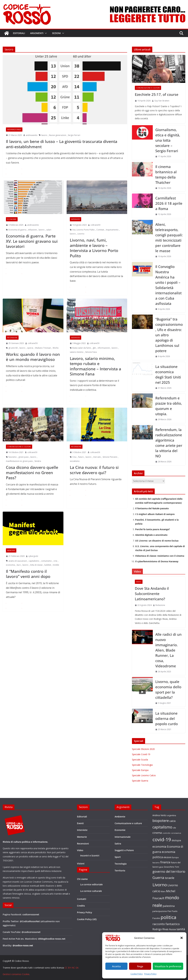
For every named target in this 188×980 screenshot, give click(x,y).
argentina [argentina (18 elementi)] (172, 815)
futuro (81, 457)
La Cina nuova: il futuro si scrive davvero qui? (94, 470)
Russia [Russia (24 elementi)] (172, 929)
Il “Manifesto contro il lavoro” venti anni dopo (28, 574)
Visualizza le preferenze (168, 966)
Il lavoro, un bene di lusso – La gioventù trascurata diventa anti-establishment (62, 144)
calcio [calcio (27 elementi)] (173, 821)
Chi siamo (82, 879)
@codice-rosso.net (23, 945)
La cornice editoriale (91, 884)
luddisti (48, 565)
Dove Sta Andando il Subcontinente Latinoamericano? (152, 594)
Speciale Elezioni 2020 (143, 749)
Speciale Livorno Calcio (144, 775)
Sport (118, 857)
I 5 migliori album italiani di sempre (155, 514)
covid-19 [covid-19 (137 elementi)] (162, 839)
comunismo (46, 561)
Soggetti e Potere (124, 850)
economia (10, 565)
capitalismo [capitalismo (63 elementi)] (162, 827)
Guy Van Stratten (162, 101)
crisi (55, 561)
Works (56, 348)
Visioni (81, 864)
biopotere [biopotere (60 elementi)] (161, 821)
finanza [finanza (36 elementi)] (165, 862)
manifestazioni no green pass (19, 461)
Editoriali (19, 33)
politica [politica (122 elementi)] (169, 917)
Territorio (120, 871)
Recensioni (12, 338)
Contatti (82, 899)
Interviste (76, 219)
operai (30, 348)
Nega (140, 966)
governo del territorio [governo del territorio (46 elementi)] (169, 871)
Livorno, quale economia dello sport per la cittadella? (168, 689)
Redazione (160, 605)
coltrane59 (95, 225)
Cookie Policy (137, 974)
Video (139, 582)
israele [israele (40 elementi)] (170, 878)
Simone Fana (91, 352)
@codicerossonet (31, 932)
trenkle (56, 565)
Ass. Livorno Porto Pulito (84, 230)
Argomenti (37, 33)
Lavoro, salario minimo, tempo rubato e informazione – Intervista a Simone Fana (95, 366)
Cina (74, 457)
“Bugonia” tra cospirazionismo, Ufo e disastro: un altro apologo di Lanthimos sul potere (169, 335)
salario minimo (77, 352)
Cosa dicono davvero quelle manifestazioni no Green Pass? (32, 472)
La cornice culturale (91, 891)
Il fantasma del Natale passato (152, 508)
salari (49, 230)
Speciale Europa (140, 770)
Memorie (11, 550)
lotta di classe (36, 565)
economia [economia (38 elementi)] (159, 846)
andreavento (32, 135)
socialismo (75, 461)
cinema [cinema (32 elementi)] (157, 833)
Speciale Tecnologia (142, 765)
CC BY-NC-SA (72, 968)
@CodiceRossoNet (30, 921)
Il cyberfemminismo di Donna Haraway (157, 561)
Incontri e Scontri (90, 856)
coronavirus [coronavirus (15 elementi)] (176, 833)
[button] (182, 938)
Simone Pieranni (110, 457)
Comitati (100, 230)
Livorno (81, 234)
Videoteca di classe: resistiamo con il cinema (160, 556)
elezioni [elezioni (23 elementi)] (167, 857)
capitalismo (34, 561)
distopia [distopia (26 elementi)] (176, 840)
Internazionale (14, 130)
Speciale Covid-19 (141, 754)
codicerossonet (31, 914)
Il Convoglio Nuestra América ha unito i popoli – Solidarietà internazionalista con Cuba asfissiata (168, 285)
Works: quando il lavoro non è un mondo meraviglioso (33, 357)
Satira (118, 844)
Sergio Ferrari (74, 135)
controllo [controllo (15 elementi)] (166, 833)
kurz (19, 565)
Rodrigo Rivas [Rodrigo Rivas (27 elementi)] (160, 929)
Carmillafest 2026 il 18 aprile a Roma (169, 203)
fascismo (13, 457)
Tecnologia (121, 864)
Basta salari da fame (82, 348)
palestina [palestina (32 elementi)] (169, 906)
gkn (94, 348)
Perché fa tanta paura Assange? (153, 529)
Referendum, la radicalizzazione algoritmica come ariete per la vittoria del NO (169, 443)
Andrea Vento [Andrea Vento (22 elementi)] (159, 815)
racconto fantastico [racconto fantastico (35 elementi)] (166, 924)
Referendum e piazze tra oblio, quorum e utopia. (169, 406)
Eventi (80, 823)
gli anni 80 (13, 348)
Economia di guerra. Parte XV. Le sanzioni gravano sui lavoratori (32, 241)
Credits (81, 906)
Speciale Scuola (140, 760)
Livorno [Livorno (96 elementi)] (160, 885)
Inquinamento (112, 230)
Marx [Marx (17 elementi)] (163, 891)
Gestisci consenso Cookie (16, 974)
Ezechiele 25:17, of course (157, 94)
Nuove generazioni (58, 135)
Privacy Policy (150, 974)
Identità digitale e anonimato (151, 535)
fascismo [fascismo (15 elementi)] (156, 863)
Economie (12, 219)
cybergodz (33, 556)
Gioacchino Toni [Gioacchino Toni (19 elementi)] (171, 867)
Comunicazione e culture (19, 447)
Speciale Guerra (140, 781)
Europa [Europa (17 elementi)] (175, 857)
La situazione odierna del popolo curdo (167, 718)
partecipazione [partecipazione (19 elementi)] (160, 911)
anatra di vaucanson (18, 561)
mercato (97, 457)
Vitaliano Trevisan (43, 348)
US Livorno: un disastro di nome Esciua (157, 541)
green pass (23, 457)
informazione (104, 348)
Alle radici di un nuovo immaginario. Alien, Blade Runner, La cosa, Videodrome (168, 650)
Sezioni (56, 33)
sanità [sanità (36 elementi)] (181, 929)
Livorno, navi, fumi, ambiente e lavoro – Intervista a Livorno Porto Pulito (94, 248)
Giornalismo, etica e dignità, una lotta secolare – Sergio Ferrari (168, 140)
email (65, 894)
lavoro (44, 135)
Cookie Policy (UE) (87, 919)
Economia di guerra (17, 230)
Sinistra (38, 461)
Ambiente (120, 817)
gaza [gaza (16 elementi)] (161, 867)
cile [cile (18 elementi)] (174, 828)
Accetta (116, 966)
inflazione (32, 230)
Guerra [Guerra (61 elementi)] (158, 878)
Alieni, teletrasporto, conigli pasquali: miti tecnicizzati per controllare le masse (169, 238)
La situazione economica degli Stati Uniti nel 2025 (168, 374)
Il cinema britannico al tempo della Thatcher (166, 174)
